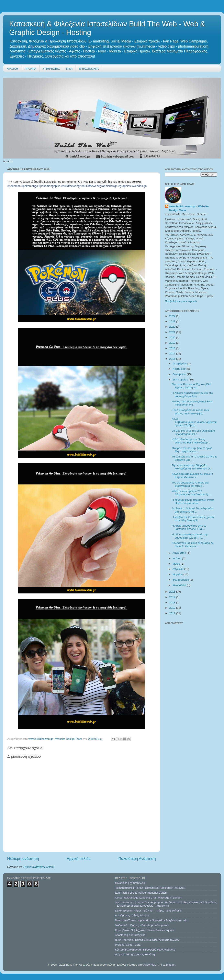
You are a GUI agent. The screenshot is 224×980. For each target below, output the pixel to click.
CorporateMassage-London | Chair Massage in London (149, 898)
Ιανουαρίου (180, 585)
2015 (173, 592)
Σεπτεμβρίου (181, 380)
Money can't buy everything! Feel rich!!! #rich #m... (192, 403)
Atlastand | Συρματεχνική (130, 935)
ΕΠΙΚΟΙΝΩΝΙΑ (89, 69)
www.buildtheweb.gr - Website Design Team (189, 208)
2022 (173, 327)
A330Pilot (149, 965)
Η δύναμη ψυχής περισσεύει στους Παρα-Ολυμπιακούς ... (193, 501)
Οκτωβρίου (180, 374)
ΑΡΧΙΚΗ (13, 69)
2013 (173, 602)
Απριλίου (178, 569)
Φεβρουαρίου (181, 580)
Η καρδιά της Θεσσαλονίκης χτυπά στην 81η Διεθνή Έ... (193, 519)
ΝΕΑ (69, 69)
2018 (173, 348)
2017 (173, 354)
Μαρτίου (178, 574)
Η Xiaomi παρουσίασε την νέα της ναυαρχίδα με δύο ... (192, 394)
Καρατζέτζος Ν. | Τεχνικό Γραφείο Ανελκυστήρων (144, 930)
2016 (173, 359)
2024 (173, 316)
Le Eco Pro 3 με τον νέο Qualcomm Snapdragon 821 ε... (193, 432)
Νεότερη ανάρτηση (23, 859)
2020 (173, 337)
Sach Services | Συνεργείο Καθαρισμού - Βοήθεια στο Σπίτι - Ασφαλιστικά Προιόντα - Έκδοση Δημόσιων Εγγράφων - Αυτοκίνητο (166, 904)
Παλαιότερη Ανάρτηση (137, 859)
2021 (173, 332)
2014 (173, 597)
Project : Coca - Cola (128, 945)
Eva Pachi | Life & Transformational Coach (141, 893)
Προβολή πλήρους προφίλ (181, 301)
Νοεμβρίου (179, 369)
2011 (173, 613)
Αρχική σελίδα (79, 859)
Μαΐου (177, 564)
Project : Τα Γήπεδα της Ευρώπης (136, 954)
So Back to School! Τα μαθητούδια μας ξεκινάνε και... (193, 510)
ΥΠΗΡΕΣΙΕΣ (51, 69)
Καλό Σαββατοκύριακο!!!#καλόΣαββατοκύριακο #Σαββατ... (194, 422)
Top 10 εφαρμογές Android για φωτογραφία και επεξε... (190, 484)
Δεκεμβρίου (180, 363)
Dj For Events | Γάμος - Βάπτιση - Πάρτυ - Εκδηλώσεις (148, 911)
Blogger (171, 965)
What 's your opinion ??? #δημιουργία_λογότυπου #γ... (191, 493)
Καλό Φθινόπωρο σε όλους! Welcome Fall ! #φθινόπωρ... (191, 441)
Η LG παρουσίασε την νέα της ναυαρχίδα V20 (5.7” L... (190, 536)
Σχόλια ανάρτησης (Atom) (39, 867)
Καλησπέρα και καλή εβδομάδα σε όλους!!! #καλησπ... (193, 545)
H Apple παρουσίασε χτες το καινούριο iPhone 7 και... (189, 527)
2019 (173, 343)
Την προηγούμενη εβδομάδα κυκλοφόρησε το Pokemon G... (192, 467)
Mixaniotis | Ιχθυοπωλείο (130, 883)
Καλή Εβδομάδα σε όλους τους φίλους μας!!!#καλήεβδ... (191, 412)
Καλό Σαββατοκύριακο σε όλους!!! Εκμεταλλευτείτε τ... (192, 475)
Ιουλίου (177, 558)
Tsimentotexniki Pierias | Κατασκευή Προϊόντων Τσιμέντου (150, 888)
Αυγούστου (180, 553)
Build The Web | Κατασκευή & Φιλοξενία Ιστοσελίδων (147, 940)
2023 (173, 321)
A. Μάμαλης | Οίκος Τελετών (132, 915)
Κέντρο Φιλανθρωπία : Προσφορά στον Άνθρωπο (145, 950)
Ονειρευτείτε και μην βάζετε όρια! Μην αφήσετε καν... (192, 450)
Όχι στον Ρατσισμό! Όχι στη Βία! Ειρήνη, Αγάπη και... (192, 386)
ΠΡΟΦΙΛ (30, 69)
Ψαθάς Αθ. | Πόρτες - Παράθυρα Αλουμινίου (142, 925)
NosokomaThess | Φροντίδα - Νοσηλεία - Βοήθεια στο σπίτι (151, 920)
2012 (173, 608)
